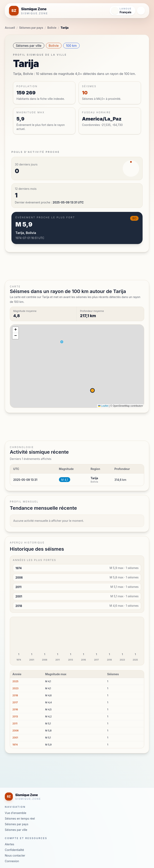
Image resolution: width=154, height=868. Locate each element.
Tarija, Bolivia (26, 233)
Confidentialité (14, 850)
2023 (15, 688)
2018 (15, 695)
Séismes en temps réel (20, 818)
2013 (15, 716)
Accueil (10, 28)
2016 (15, 709)
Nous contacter (15, 855)
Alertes (10, 844)
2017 (15, 702)
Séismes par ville (29, 46)
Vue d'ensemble (16, 813)
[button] (15, 330)
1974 (15, 745)
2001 (15, 738)
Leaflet (103, 406)
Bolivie (52, 28)
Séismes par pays (31, 28)
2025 (15, 681)
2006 (15, 731)
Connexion (12, 861)
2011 (15, 724)
